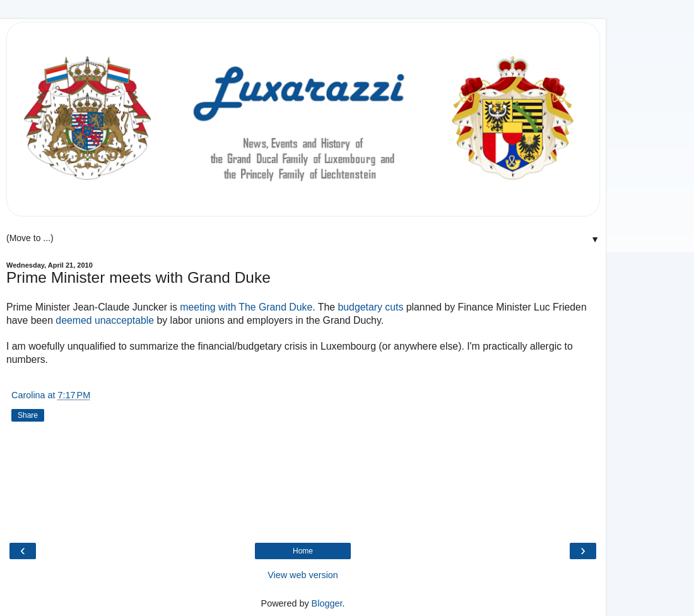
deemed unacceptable (105, 320)
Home (303, 551)
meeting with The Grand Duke (246, 307)
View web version (303, 575)
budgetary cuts (371, 307)
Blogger (327, 603)
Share (28, 415)
